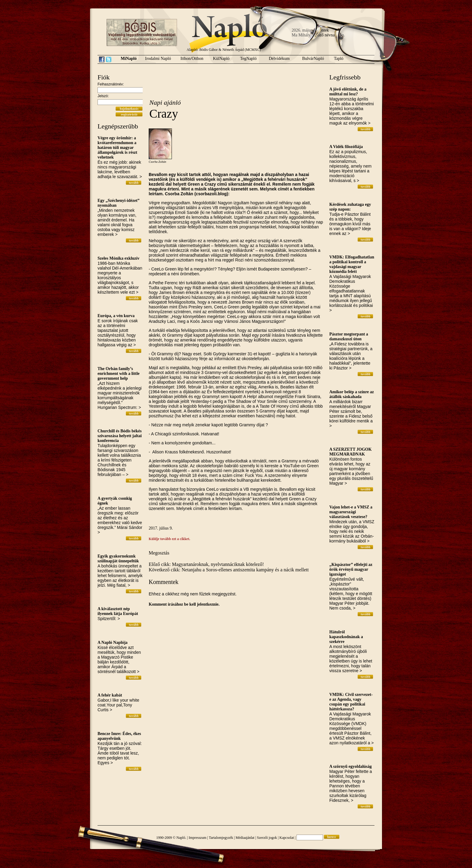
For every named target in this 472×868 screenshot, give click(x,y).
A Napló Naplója (113, 643)
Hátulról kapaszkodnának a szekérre (346, 637)
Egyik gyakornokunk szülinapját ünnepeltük (118, 559)
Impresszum (198, 838)
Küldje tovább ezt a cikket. (169, 539)
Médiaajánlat (245, 838)
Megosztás (159, 553)
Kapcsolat (287, 838)
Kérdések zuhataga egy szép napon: (350, 207)
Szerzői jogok (267, 838)
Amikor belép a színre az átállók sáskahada (352, 394)
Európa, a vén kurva (116, 316)
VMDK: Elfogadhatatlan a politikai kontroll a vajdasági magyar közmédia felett (352, 264)
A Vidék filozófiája (346, 147)
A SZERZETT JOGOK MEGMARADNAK (351, 452)
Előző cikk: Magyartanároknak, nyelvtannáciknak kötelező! (206, 564)
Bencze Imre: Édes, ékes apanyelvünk (119, 736)
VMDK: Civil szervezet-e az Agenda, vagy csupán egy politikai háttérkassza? (351, 702)
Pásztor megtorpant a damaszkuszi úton (349, 337)
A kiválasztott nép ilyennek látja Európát (118, 611)
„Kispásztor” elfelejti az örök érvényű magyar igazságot (351, 569)
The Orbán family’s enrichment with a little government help (119, 374)
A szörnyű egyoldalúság (351, 766)
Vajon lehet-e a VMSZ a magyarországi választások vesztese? (351, 512)
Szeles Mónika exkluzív (118, 258)
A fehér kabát (110, 695)
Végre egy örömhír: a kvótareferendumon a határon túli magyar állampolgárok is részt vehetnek (117, 148)
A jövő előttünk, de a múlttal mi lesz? (348, 92)
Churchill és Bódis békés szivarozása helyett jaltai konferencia (120, 436)
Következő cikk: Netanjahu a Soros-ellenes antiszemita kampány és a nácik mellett (229, 570)
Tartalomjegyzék (221, 838)
